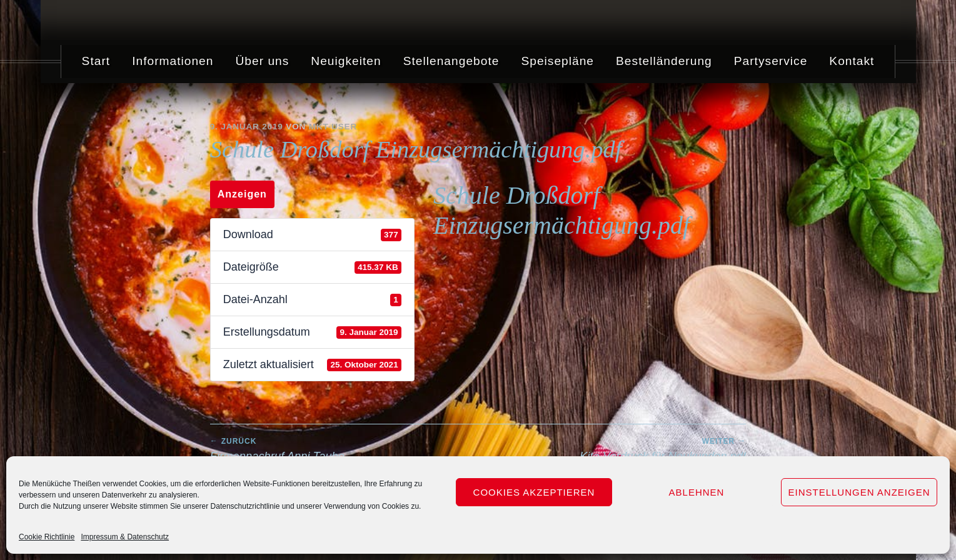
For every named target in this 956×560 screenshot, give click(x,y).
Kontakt (852, 61)
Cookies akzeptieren (534, 492)
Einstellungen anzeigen (859, 492)
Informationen (173, 61)
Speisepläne (557, 61)
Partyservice (771, 61)
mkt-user (333, 127)
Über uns (262, 61)
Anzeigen (242, 194)
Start (96, 61)
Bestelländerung (664, 61)
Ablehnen (697, 492)
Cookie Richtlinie (47, 537)
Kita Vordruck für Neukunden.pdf (612, 449)
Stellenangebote (451, 61)
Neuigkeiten (346, 61)
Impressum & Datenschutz (125, 537)
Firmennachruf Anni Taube (344, 449)
